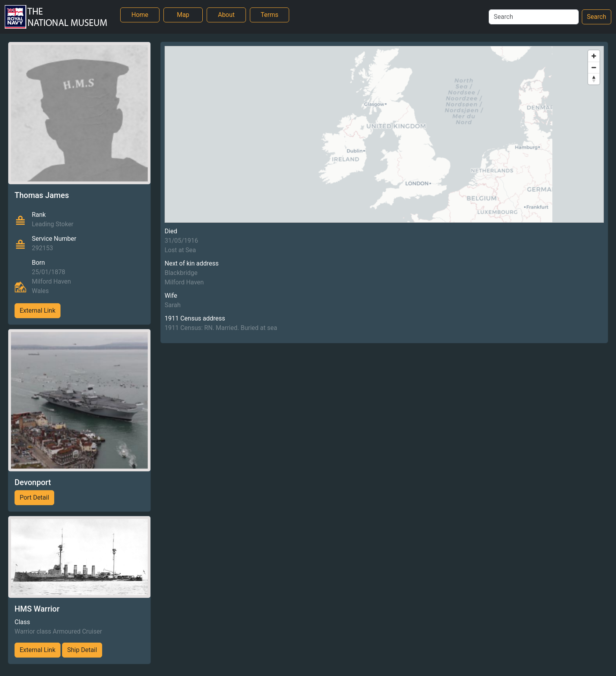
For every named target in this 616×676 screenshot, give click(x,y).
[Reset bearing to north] (594, 79)
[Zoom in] (594, 56)
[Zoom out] (594, 67)
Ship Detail (82, 650)
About (226, 15)
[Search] (534, 17)
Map (183, 15)
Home (140, 15)
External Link (38, 311)
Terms (270, 15)
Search (597, 17)
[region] (384, 134)
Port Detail (34, 497)
